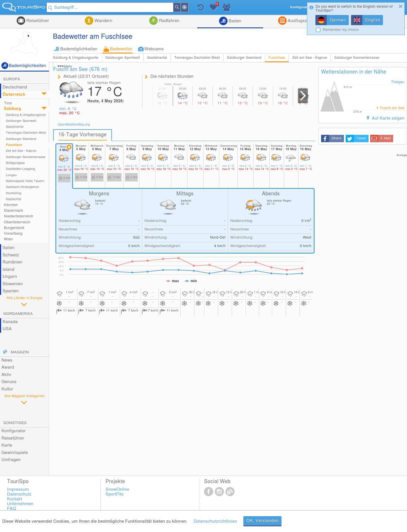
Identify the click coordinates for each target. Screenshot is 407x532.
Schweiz (11, 255)
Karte (7, 445)
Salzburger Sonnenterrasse (357, 58)
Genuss (9, 382)
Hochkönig (14, 193)
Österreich (14, 95)
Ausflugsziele (300, 21)
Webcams (154, 49)
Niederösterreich (19, 216)
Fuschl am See (392, 108)
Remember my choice (341, 30)
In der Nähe (190, 8)
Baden (234, 21)
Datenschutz (19, 494)
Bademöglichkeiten (79, 49)
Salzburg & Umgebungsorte (76, 58)
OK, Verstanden (262, 521)
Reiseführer (37, 21)
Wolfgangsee (15, 163)
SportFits (115, 494)
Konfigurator (14, 431)
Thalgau (398, 82)
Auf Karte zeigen (387, 118)
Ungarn (10, 277)
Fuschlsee (277, 58)
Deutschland (15, 87)
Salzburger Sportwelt (123, 58)
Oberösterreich (17, 222)
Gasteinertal (157, 58)
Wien (8, 239)
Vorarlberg (13, 233)
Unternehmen (20, 504)
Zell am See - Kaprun (310, 58)
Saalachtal (14, 199)
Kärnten (11, 205)
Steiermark (14, 211)
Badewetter (121, 49)
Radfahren (169, 21)
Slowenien (13, 284)
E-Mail (386, 138)
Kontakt (15, 499)
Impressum (18, 489)
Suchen (182, 7)
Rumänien (12, 262)
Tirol (8, 103)
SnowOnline (118, 489)
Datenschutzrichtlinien (215, 521)
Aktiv (6, 375)
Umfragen (11, 460)
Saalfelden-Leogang (20, 169)
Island (8, 270)
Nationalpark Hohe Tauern (25, 181)
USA (7, 329)
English (373, 20)
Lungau (11, 175)
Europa (12, 79)
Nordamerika (18, 314)
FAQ (12, 509)
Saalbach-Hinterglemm (23, 187)
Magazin (20, 352)
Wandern (103, 21)
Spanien (11, 291)
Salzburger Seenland (244, 58)
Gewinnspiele (15, 453)
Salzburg (13, 109)
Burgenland (14, 228)
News (7, 360)
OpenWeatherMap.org (74, 125)
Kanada (10, 322)
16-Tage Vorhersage (82, 135)
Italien (8, 248)
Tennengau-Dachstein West (197, 58)
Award (8, 367)
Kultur (7, 389)
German (338, 20)
